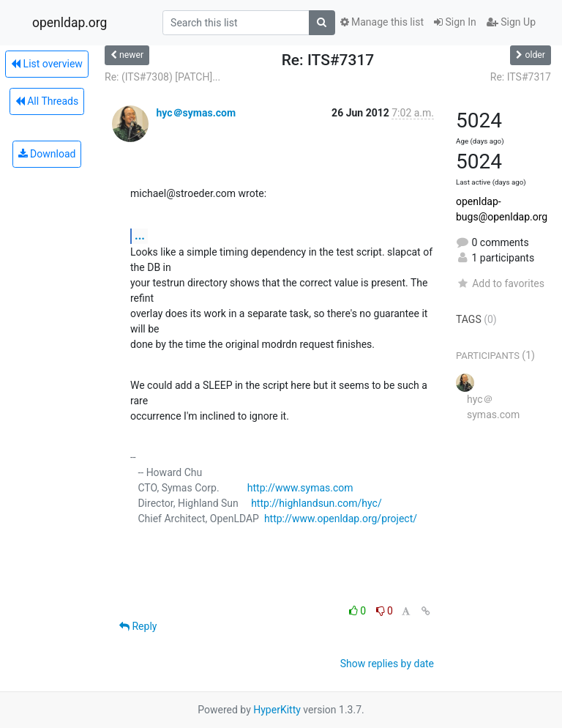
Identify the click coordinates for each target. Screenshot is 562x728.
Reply (138, 626)
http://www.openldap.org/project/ (341, 519)
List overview (47, 64)
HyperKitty (277, 710)
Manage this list (382, 22)
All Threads (47, 101)
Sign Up (511, 22)
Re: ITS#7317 (521, 77)
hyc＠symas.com (196, 113)
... (140, 235)
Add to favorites (500, 283)
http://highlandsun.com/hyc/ (316, 503)
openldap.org (70, 23)
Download (47, 154)
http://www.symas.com (300, 488)
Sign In (455, 22)
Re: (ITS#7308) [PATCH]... (162, 77)
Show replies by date (387, 664)
